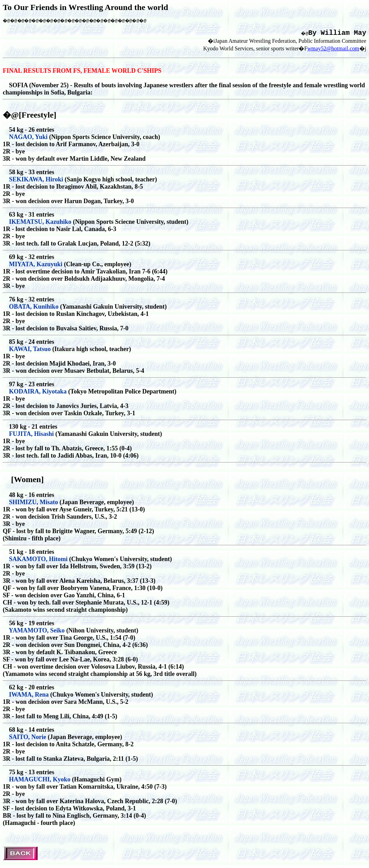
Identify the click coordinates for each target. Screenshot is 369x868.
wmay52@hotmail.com (333, 51)
